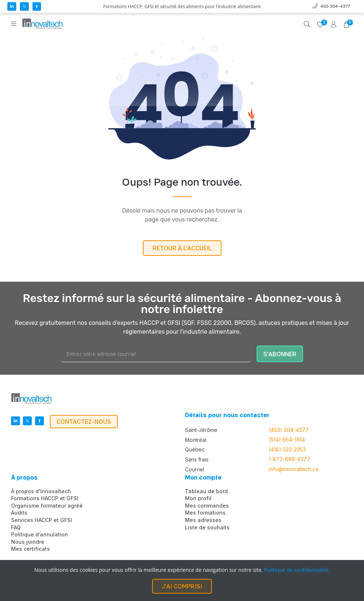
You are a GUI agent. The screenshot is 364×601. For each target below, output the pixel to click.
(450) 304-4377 (289, 430)
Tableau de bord (206, 491)
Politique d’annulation (40, 535)
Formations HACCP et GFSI (45, 498)
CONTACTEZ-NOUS (84, 422)
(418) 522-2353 (287, 450)
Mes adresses (203, 520)
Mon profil (198, 498)
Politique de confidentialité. (297, 570)
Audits (19, 513)
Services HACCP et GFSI (42, 520)
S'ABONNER (280, 354)
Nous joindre (28, 542)
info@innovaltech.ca (293, 469)
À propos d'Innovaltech (41, 491)
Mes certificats (30, 549)
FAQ (16, 528)
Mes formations (205, 513)
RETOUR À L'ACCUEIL (182, 248)
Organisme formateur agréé (47, 506)
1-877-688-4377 (289, 459)
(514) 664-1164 (287, 440)
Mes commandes (207, 506)
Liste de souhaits (207, 528)
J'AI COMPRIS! (182, 586)
